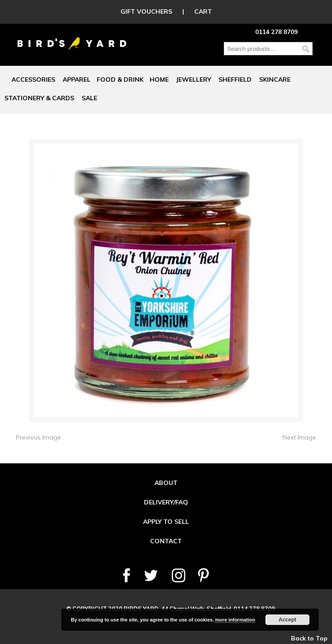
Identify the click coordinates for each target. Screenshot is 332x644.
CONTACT (166, 541)
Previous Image (38, 437)
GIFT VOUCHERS (146, 11)
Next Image (299, 437)
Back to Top (309, 638)
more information (235, 620)
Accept (287, 620)
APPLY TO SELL (166, 522)
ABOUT (166, 483)
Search (306, 49)
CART (203, 11)
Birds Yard (72, 37)
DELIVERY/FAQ (166, 502)
